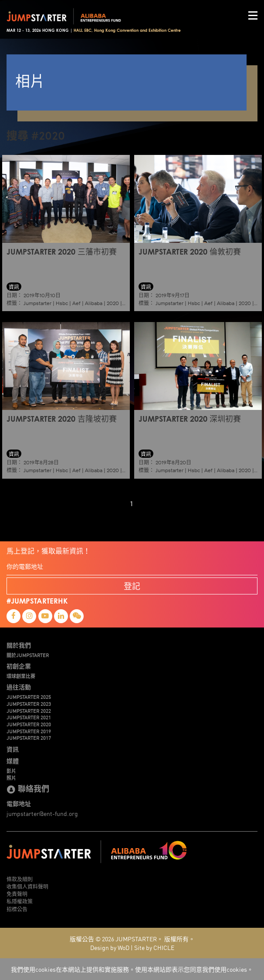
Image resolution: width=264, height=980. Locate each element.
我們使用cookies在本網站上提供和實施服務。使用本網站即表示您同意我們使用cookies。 (132, 969)
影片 (11, 771)
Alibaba (94, 303)
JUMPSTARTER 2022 (29, 711)
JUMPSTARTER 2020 (29, 724)
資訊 (13, 749)
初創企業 (19, 666)
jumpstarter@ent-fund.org (42, 813)
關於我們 (19, 645)
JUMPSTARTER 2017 (29, 738)
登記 (132, 586)
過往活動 (19, 687)
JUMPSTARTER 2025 (29, 697)
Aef (76, 303)
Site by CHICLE (154, 947)
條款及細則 (20, 879)
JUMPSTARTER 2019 (29, 731)
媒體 (13, 761)
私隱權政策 (20, 901)
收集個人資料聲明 (27, 886)
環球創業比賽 (21, 676)
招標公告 (17, 909)
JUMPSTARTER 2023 (29, 704)
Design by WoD (110, 947)
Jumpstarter (37, 303)
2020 (113, 303)
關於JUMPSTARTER (28, 655)
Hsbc (62, 303)
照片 (11, 778)
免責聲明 (17, 894)
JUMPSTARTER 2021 (29, 717)
